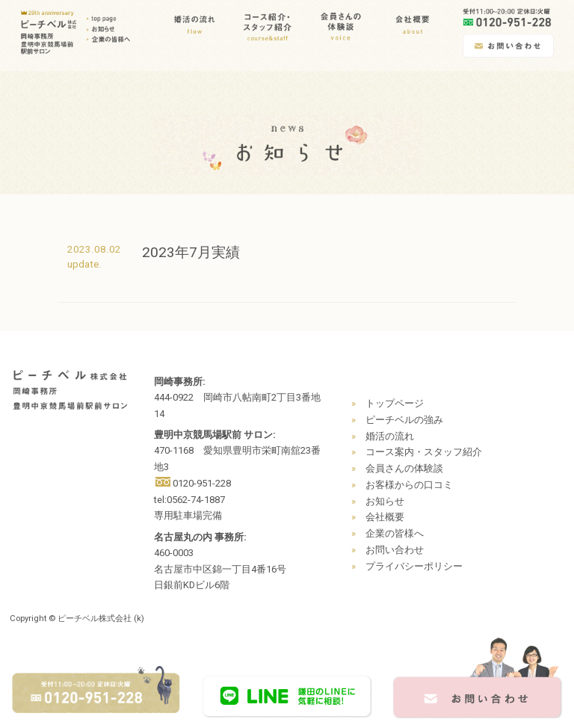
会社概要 (385, 517)
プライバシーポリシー (414, 566)
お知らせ (385, 501)
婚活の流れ (390, 436)
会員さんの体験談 (404, 468)
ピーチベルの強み (404, 420)
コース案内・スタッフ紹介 (424, 452)
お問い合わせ (395, 550)
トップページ (395, 403)
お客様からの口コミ (409, 485)
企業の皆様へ (395, 533)
